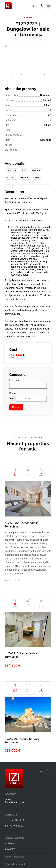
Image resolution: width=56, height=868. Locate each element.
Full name (14, 380)
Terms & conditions (15, 857)
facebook (9, 843)
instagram (10, 849)
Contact (16, 407)
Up (46, 772)
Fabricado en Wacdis (16, 864)
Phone (13, 393)
